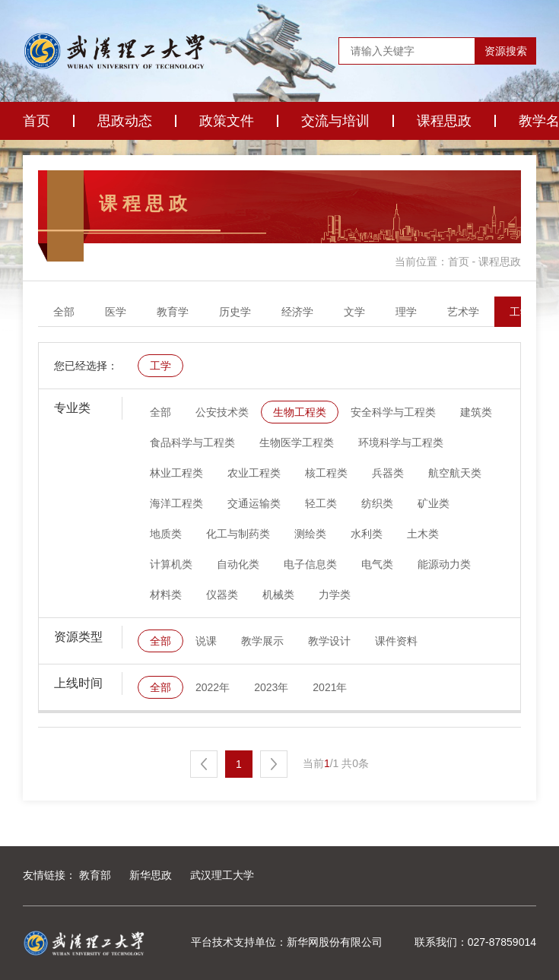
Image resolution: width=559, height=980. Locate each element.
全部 (64, 312)
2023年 (271, 687)
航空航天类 (455, 473)
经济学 (297, 312)
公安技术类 (222, 412)
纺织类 (377, 503)
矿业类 (434, 503)
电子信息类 (310, 564)
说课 (206, 641)
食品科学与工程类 (192, 442)
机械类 (278, 595)
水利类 (367, 534)
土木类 (423, 534)
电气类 (377, 564)
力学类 (335, 595)
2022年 (213, 687)
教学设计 (329, 641)
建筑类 (476, 412)
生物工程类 (300, 412)
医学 (116, 312)
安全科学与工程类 (393, 412)
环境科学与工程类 (401, 442)
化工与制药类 (238, 534)
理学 (406, 312)
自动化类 (238, 564)
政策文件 (227, 121)
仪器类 (222, 595)
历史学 (235, 312)
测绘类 (310, 534)
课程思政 (444, 121)
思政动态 (125, 121)
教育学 (173, 312)
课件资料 (396, 641)
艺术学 (463, 312)
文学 (354, 312)
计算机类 (171, 564)
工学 (520, 312)
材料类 (166, 595)
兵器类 (388, 473)
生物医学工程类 (297, 442)
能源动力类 (444, 564)
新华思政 (151, 875)
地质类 (166, 534)
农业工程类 (254, 473)
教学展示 (262, 641)
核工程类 (326, 473)
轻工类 (321, 503)
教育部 (95, 875)
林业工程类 (176, 473)
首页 (37, 121)
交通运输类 (254, 503)
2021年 (330, 687)
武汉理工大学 (222, 875)
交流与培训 (335, 121)
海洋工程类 (176, 503)
